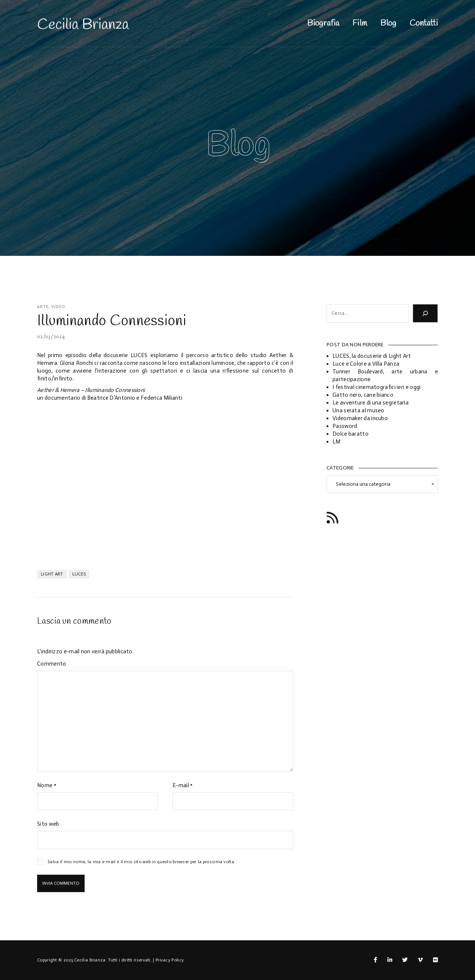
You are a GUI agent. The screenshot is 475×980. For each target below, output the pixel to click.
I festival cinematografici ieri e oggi (376, 387)
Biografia (323, 23)
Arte (43, 307)
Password (345, 426)
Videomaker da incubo (360, 418)
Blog (388, 23)
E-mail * (183, 785)
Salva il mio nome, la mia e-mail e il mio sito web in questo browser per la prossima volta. (141, 862)
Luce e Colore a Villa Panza (366, 364)
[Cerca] (425, 313)
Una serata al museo (358, 410)
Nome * (47, 785)
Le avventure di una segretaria (371, 403)
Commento (52, 664)
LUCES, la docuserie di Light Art (372, 356)
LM (337, 442)
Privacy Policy (170, 960)
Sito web (48, 824)
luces (79, 574)
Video (58, 307)
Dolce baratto (350, 434)
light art (52, 574)
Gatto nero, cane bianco (363, 395)
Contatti (424, 23)
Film (360, 23)
